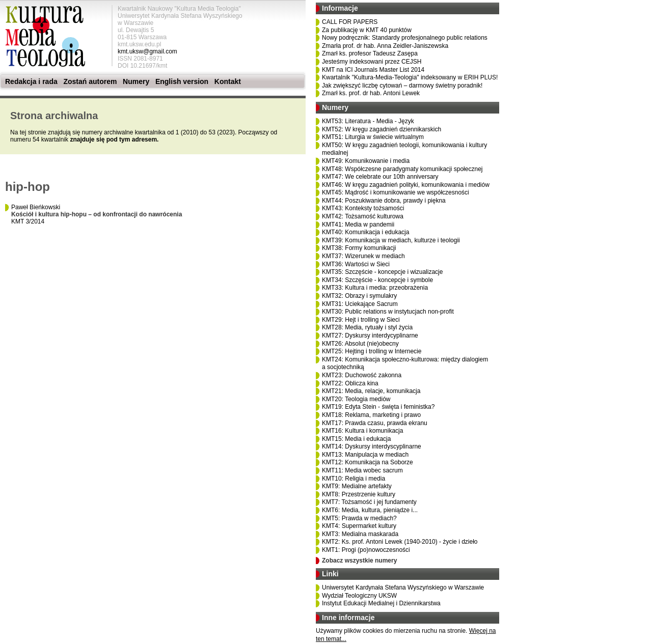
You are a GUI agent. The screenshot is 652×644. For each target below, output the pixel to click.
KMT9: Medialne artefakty (357, 486)
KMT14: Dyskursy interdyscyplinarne (372, 446)
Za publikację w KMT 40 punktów (367, 30)
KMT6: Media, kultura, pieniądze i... (370, 510)
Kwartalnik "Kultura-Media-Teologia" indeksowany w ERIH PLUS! (410, 77)
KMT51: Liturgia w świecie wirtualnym (373, 137)
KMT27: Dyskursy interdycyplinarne (370, 335)
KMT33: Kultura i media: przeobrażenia (375, 288)
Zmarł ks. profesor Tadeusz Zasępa (370, 53)
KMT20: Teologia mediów (356, 399)
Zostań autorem (90, 81)
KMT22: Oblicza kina (350, 383)
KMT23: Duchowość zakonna (362, 375)
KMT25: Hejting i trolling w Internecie (372, 351)
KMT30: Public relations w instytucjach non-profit (388, 312)
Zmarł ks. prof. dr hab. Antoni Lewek (371, 93)
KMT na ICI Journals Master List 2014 (373, 70)
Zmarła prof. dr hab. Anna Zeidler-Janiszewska (385, 46)
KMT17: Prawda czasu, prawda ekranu (375, 423)
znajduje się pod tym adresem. (114, 139)
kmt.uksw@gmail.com (147, 51)
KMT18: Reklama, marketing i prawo (371, 415)
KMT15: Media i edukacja (356, 439)
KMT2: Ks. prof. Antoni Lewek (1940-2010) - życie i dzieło (400, 542)
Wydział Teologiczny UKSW (359, 596)
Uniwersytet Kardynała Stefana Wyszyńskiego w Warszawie (403, 587)
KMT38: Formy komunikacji (359, 248)
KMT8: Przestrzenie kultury (359, 494)
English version (182, 81)
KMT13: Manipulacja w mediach (365, 455)
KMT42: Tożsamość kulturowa (363, 216)
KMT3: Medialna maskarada (360, 534)
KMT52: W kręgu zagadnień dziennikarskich (382, 129)
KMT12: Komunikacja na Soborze (368, 462)
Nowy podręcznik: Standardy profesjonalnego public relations (405, 38)
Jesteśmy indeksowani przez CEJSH (372, 62)
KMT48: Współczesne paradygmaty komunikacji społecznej (402, 169)
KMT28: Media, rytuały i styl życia (367, 327)
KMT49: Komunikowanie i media (366, 161)
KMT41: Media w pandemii (358, 225)
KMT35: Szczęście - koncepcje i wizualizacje (382, 272)
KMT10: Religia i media (354, 479)
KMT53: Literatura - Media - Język (368, 121)
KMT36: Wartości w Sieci (356, 264)
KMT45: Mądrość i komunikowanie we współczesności (396, 192)
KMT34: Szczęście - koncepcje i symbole (377, 280)
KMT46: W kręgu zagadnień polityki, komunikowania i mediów (406, 185)
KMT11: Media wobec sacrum (362, 470)
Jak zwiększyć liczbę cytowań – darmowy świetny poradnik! (402, 86)
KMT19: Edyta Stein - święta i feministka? (378, 407)
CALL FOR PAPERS (350, 22)
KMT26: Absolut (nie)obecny (360, 344)
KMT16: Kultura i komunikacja (362, 431)
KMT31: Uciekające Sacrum (360, 304)
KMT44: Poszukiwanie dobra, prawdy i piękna (384, 201)
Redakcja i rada (31, 81)
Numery (136, 81)
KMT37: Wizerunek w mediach (363, 256)
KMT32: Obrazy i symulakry (359, 296)
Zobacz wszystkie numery (359, 561)
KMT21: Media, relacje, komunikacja (371, 391)
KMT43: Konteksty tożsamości (363, 208)
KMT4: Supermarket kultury (359, 526)
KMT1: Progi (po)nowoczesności (366, 550)
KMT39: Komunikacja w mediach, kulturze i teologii (391, 240)
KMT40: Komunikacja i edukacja (365, 232)
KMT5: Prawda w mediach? (359, 518)
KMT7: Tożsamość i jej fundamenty (369, 502)
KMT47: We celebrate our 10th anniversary (380, 177)
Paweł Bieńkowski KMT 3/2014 (97, 214)
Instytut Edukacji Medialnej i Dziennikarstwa (381, 603)
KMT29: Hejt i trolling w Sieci (361, 320)
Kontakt (228, 81)
